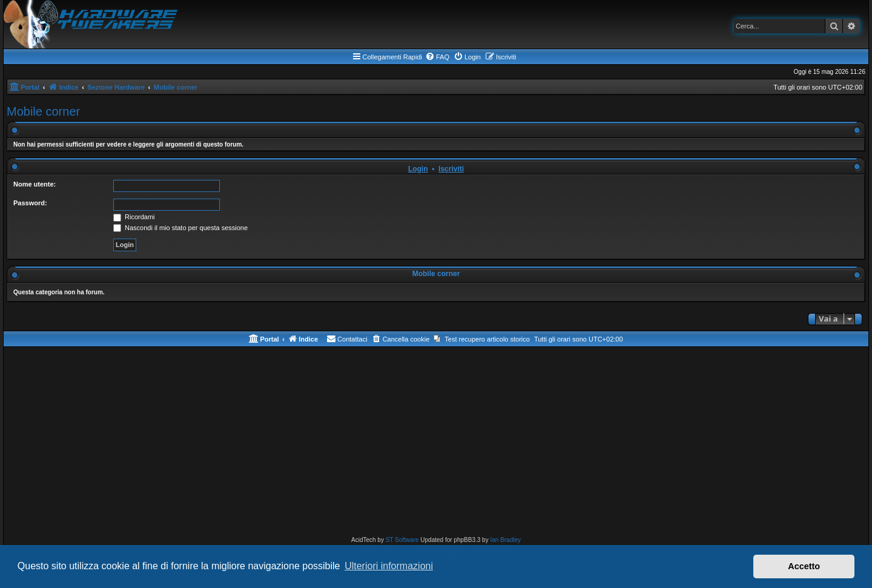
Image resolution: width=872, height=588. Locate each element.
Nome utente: (35, 184)
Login (418, 169)
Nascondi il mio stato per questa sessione (180, 228)
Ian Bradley (505, 540)
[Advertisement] (436, 444)
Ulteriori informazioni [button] (389, 566)
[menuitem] (437, 57)
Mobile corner (43, 111)
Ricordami (134, 217)
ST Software (402, 540)
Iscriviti (451, 169)
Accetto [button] (804, 566)
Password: (30, 203)
